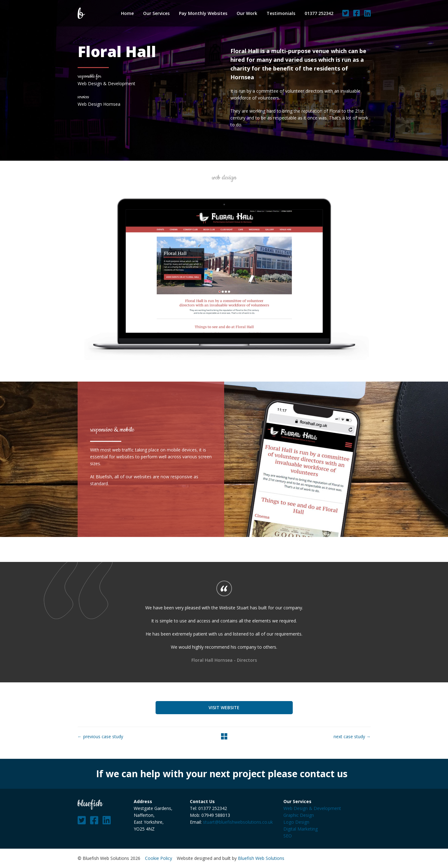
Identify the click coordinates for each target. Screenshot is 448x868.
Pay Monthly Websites (203, 13)
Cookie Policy (159, 858)
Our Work (247, 13)
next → (352, 736)
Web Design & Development (312, 808)
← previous (100, 736)
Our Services (156, 13)
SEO (288, 836)
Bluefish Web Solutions (261, 858)
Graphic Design (299, 815)
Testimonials (281, 13)
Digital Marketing (301, 829)
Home (127, 13)
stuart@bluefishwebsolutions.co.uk (238, 822)
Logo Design (296, 822)
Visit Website (224, 707)
